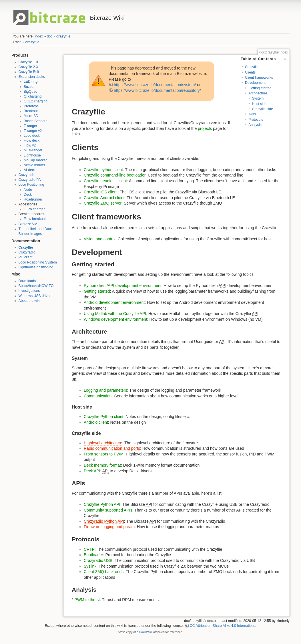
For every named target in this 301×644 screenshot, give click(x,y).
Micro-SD (31, 116)
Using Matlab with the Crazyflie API (115, 314)
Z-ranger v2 (33, 131)
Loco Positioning (31, 185)
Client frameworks (259, 78)
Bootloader (93, 555)
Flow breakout (35, 219)
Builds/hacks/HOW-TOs (37, 286)
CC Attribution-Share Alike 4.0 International (223, 626)
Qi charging (33, 96)
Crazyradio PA (30, 180)
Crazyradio (27, 175)
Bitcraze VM (28, 224)
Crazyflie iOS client (101, 192)
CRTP (89, 549)
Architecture (258, 93)
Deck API (92, 471)
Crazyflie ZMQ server (103, 203)
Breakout (31, 111)
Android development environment (114, 302)
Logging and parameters (105, 390)
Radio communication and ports (112, 448)
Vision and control (100, 239)
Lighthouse (32, 155)
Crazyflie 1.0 (28, 62)
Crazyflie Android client (104, 198)
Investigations (29, 291)
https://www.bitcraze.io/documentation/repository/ (157, 90)
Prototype (31, 106)
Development (255, 83)
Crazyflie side (262, 109)
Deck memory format (102, 465)
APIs (252, 114)
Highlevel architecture (103, 443)
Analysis (255, 125)
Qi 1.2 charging (36, 101)
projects (205, 128)
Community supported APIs (108, 510)
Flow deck (32, 140)
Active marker (34, 165)
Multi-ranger (33, 150)
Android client (96, 422)
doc (50, 36)
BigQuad (31, 92)
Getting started (260, 88)
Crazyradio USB (98, 560)
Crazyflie (26, 247)
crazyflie (63, 36)
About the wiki (29, 301)
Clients (250, 72)
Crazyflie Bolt (29, 72)
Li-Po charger (34, 209)
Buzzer (29, 87)
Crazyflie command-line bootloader (115, 175)
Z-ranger (30, 126)
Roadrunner (33, 199)
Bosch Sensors (35, 121)
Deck (28, 195)
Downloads (27, 281)
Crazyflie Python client (104, 417)
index (39, 36)
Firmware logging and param (109, 527)
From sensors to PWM (104, 454)
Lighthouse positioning (36, 267)
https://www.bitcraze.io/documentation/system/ (155, 85)
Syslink (90, 566)
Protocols (256, 120)
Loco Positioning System (38, 262)
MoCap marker (35, 160)
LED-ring (31, 82)
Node (28, 190)
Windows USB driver (35, 296)
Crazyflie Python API (102, 504)
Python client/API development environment (123, 286)
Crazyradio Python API (104, 521)
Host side (259, 104)
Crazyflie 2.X (28, 67)
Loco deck (32, 136)
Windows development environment (115, 319)
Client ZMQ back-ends (104, 572)
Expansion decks (32, 77)
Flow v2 (30, 145)
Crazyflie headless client (105, 181)
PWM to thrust (87, 600)
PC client (26, 257)
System (258, 98)
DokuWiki (145, 632)
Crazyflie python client (103, 170)
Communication (98, 396)
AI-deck (30, 170)
